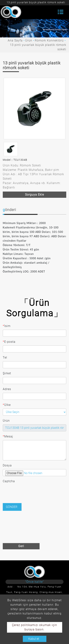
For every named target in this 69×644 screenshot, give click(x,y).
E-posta (9, 342)
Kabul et (34, 639)
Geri (21, 546)
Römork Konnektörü (49, 40)
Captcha (9, 481)
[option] (34, 109)
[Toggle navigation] (61, 12)
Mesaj (8, 436)
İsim (7, 326)
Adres (7, 389)
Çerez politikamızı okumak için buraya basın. (34, 627)
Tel (5, 358)
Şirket (7, 373)
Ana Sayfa (15, 40)
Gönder (12, 507)
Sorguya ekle (34, 195)
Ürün (29, 40)
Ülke (7, 405)
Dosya (7, 465)
